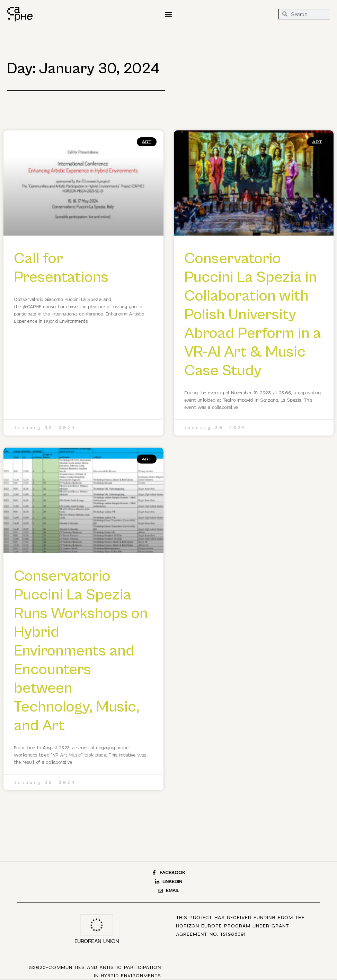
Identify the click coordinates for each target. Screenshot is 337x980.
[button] (168, 14)
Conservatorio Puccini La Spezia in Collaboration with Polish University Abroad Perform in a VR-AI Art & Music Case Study (253, 315)
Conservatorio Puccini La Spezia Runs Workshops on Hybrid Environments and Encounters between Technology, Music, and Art (81, 651)
